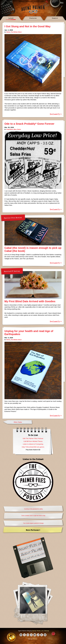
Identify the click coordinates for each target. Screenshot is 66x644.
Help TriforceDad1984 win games (33, 447)
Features (33, 18)
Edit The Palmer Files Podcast (33, 438)
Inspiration (10, 129)
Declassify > (56, 114)
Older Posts (18, 422)
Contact (42, 2)
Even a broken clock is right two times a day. (34, 516)
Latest (11, 18)
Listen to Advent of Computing (33, 444)
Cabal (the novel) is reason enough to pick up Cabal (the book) (33, 249)
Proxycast (29, 2)
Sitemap (47, 631)
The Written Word (16, 32)
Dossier (55, 18)
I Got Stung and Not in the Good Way (27, 26)
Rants (19, 129)
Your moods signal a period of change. (34, 523)
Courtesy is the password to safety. (34, 509)
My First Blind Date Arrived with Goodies (30, 301)
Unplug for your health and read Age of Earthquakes (29, 333)
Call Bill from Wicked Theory (33, 441)
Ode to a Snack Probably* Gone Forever (29, 124)
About (36, 2)
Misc (15, 129)
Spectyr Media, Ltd (38, 631)
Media (8, 32)
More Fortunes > (33, 530)
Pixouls (35, 639)
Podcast (22, 2)
